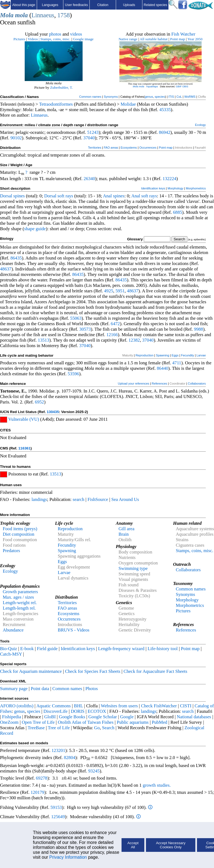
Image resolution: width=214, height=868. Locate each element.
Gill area (126, 529)
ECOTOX (97, 711)
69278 (42, 778)
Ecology (200, 125)
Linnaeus (43, 15)
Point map (178, 39)
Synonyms (111, 97)
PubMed (159, 722)
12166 (112, 335)
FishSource (98, 499)
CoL (179, 97)
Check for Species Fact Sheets (93, 671)
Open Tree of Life (38, 722)
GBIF (179, 86)
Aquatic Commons (53, 706)
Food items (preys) (20, 529)
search (79, 499)
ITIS (171, 97)
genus (149, 97)
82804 (70, 758)
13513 (44, 340)
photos (55, 34)
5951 (120, 291)
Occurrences (148, 148)
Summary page (14, 689)
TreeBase (36, 728)
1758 (64, 15)
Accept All (133, 845)
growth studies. (156, 785)
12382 (134, 340)
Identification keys (153, 188)
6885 (177, 212)
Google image (83, 39)
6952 (39, 402)
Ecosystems (129, 148)
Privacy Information (68, 857)
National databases (194, 717)
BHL (79, 706)
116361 (24, 448)
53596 (74, 374)
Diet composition (19, 534)
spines (19, 196)
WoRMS (190, 97)
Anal (107, 196)
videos (76, 34)
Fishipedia (12, 717)
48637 (6, 269)
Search (108, 728)
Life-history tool (163, 649)
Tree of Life (59, 728)
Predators (11, 551)
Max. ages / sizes (18, 597)
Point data (40, 689)
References (159, 383)
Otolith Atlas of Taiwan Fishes (86, 722)
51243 (93, 132)
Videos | (34, 39)
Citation (103, 5)
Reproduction (144, 355)
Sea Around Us (125, 499)
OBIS (185, 86)
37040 (89, 138)
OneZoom (9, 722)
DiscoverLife (55, 711)
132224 (170, 179)
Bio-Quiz (9, 649)
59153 (56, 807)
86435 (16, 258)
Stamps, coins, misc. (55, 39)
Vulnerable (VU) (24, 419)
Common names (90, 97)
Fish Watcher (183, 34)
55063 (76, 318)
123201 (58, 750)
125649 (58, 817)
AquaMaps (152, 86)
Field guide (47, 649)
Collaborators (197, 383)
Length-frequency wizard (121, 649)
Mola (7, 15)
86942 (165, 132)
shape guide (35, 229)
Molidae (128, 104)
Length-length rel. (19, 608)
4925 (109, 291)
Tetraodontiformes (56, 104)
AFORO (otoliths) (17, 706)
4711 (177, 363)
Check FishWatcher (159, 706)
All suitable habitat (154, 39)
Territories (95, 148)
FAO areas (111, 148)
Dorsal (6, 196)
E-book (27, 649)
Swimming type (133, 568)
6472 (115, 324)
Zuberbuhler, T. (61, 87)
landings (39, 499)
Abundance (13, 630)
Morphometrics (196, 188)
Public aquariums (133, 722)
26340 (89, 179)
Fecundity (188, 355)
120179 (37, 792)
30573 (85, 329)
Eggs (175, 355)
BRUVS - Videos (74, 630)
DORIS (78, 711)
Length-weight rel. (20, 603)
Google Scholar (103, 717)
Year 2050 (195, 39)
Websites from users (119, 706)
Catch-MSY (11, 654)
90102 (16, 138)
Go (97, 728)
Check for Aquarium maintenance (31, 671)
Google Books (72, 717)
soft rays (65, 196)
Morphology (175, 188)
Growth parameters (20, 592)
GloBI (50, 717)
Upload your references (134, 383)
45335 (165, 110)
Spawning (162, 355)
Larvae (201, 355)
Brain (124, 534)
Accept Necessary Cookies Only (171, 845)
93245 (94, 771)
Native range (128, 39)
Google (127, 717)
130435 (53, 412)
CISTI (186, 706)
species (160, 97)
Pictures (19, 39)
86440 (162, 368)
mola (22, 15)
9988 (198, 329)
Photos (91, 689)
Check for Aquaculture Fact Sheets (155, 671)
